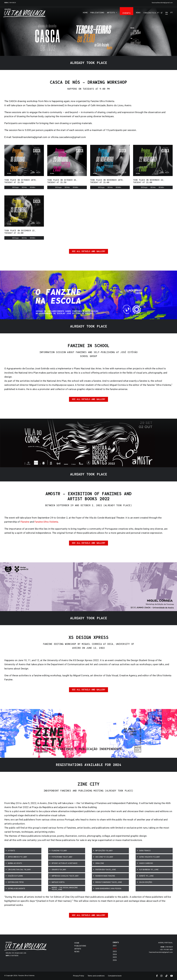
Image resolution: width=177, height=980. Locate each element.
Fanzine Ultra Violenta (46, 522)
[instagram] (161, 976)
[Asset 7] (24, 10)
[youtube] (172, 976)
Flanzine (25, 522)
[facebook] (157, 976)
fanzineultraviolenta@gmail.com (162, 3)
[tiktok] (166, 976)
